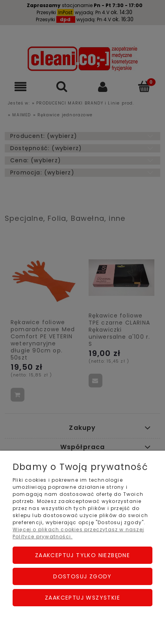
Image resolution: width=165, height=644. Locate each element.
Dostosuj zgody (82, 576)
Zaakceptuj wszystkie (82, 598)
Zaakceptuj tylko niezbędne (82, 555)
